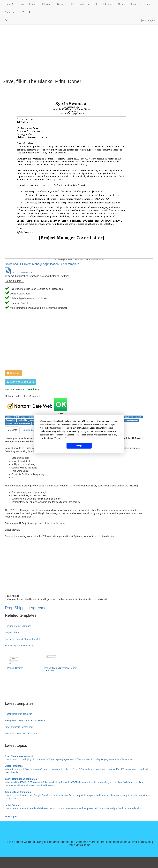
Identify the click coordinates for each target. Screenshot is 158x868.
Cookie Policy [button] (72, 435)
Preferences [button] (60, 438)
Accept (79, 446)
